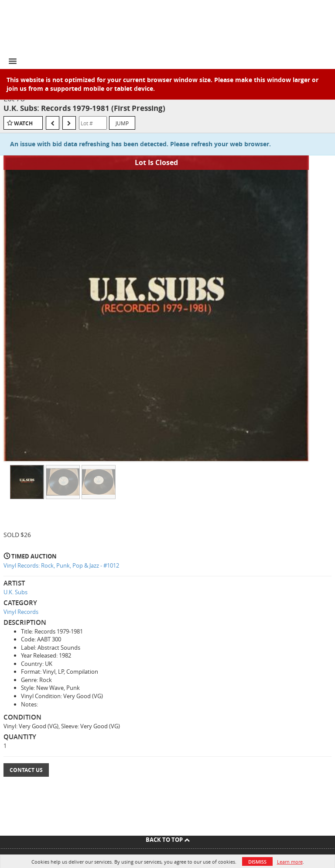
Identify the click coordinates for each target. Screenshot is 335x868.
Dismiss (257, 862)
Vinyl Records (21, 612)
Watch (23, 123)
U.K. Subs (15, 592)
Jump (122, 123)
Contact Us (26, 770)
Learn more (290, 862)
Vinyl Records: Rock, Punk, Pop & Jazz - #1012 (61, 565)
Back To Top (168, 840)
